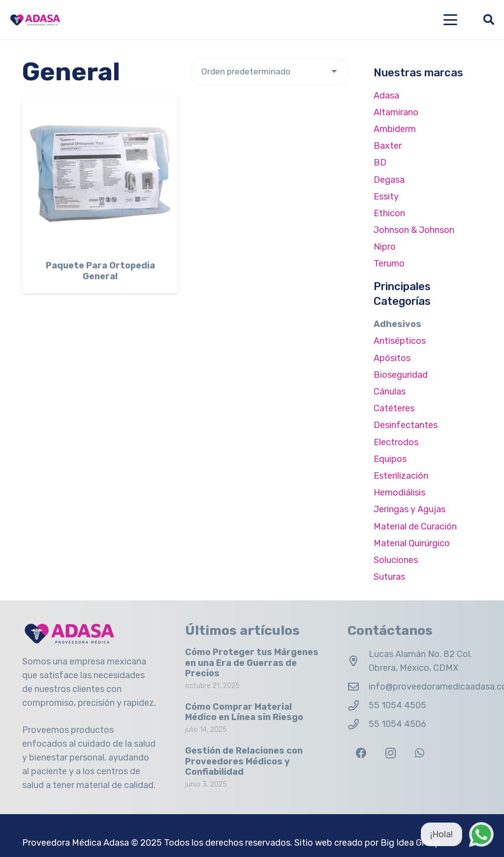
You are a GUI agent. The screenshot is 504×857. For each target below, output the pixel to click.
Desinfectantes (406, 425)
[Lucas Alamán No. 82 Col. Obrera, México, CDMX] (358, 661)
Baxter (388, 146)
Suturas (389, 577)
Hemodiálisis (399, 493)
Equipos (390, 459)
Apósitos (392, 358)
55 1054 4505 (397, 705)
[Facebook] (361, 753)
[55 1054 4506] (358, 725)
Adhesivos (397, 324)
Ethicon (389, 213)
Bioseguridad (401, 375)
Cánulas (390, 392)
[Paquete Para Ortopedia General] (100, 174)
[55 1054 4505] (358, 706)
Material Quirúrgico (412, 543)
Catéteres (394, 408)
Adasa (386, 96)
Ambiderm (395, 129)
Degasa (389, 180)
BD (380, 163)
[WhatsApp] (420, 753)
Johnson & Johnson (414, 230)
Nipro (385, 247)
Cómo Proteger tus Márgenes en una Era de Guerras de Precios (252, 663)
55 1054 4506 (397, 724)
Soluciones (396, 560)
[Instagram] (391, 753)
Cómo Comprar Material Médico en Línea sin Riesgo (244, 712)
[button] (451, 20)
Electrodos (396, 442)
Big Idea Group (410, 843)
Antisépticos (400, 341)
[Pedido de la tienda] (269, 72)
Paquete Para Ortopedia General (100, 271)
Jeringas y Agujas (409, 509)
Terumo (389, 264)
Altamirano (396, 112)
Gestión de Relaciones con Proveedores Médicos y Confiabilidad (244, 761)
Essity (386, 197)
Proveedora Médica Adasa (76, 843)
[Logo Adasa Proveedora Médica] (35, 20)
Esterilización (401, 476)
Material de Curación (415, 527)
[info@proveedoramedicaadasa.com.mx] (358, 687)
